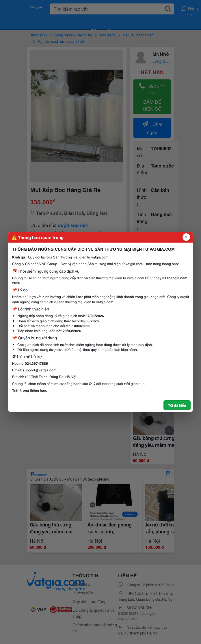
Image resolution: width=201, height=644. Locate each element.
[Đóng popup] (186, 237)
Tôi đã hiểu (177, 405)
